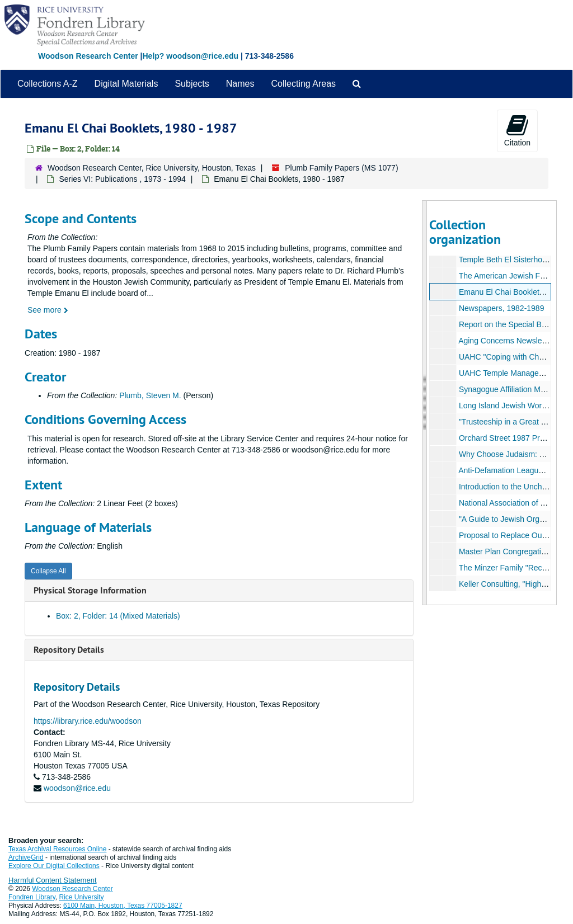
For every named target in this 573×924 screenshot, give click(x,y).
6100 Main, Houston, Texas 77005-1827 (123, 906)
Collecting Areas (303, 84)
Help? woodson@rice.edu (190, 56)
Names (240, 84)
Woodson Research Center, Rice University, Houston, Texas (152, 168)
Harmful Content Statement (53, 880)
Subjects (192, 84)
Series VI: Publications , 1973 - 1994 (122, 179)
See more (48, 310)
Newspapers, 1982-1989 (501, 308)
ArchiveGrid (26, 857)
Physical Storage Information (90, 590)
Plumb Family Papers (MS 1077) (341, 168)
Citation (517, 130)
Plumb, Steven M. (150, 395)
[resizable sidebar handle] (425, 403)
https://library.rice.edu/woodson (88, 721)
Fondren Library (32, 897)
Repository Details (69, 650)
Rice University (82, 897)
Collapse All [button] (48, 571)
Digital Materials (126, 84)
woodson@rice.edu (77, 788)
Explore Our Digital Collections (54, 866)
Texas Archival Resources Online (57, 849)
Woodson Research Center (88, 56)
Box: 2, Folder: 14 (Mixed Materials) (118, 616)
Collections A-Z (48, 84)
